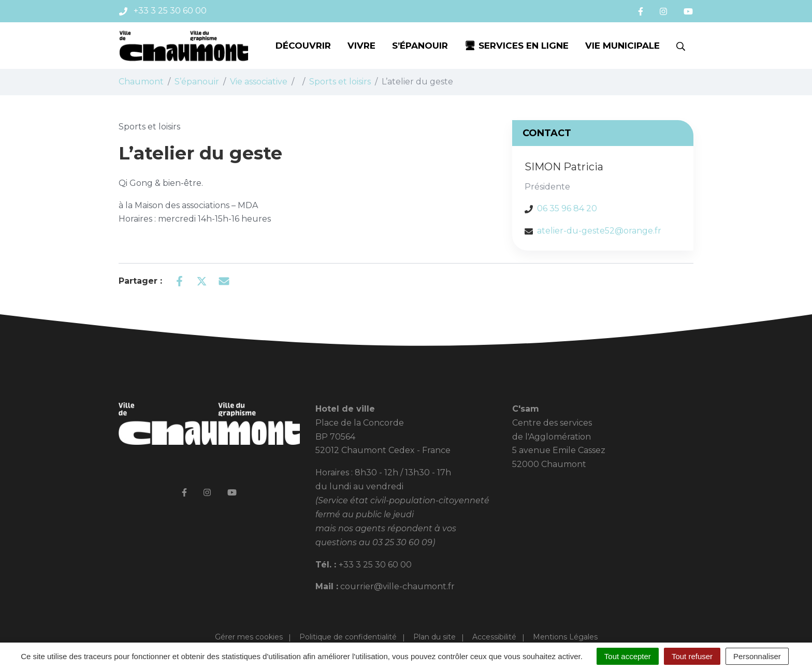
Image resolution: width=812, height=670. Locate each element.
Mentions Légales (565, 637)
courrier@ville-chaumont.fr (397, 586)
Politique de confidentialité (348, 637)
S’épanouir (420, 46)
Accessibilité (494, 637)
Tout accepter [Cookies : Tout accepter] (628, 656)
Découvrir (303, 46)
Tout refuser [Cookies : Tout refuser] (692, 656)
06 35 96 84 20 (567, 208)
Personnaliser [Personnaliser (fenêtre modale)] (757, 656)
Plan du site (434, 637)
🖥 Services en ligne (517, 46)
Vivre (361, 46)
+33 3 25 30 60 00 (375, 565)
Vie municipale (622, 46)
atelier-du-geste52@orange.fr (599, 231)
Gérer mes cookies (249, 637)
